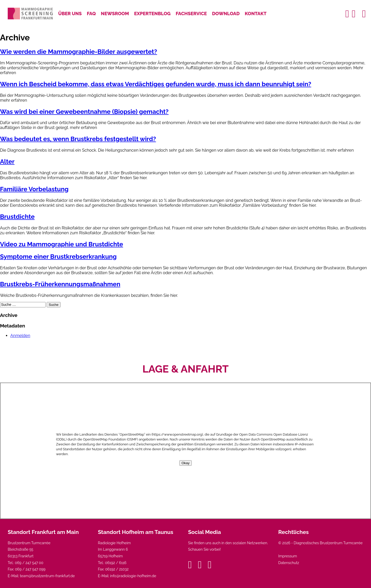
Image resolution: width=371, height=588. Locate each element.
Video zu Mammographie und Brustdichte (62, 244)
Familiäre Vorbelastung (34, 189)
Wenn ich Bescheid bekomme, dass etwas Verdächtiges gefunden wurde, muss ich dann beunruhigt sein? (156, 84)
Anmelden (20, 336)
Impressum (288, 556)
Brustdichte (17, 217)
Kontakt (256, 14)
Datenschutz (289, 563)
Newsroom (115, 14)
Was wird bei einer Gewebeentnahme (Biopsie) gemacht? (84, 112)
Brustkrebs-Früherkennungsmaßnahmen (60, 284)
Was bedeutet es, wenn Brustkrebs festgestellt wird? (78, 139)
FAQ (91, 14)
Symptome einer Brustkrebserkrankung (58, 257)
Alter (7, 162)
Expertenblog (153, 14)
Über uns (70, 14)
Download (226, 14)
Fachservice (191, 14)
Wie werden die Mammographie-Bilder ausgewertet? (79, 52)
